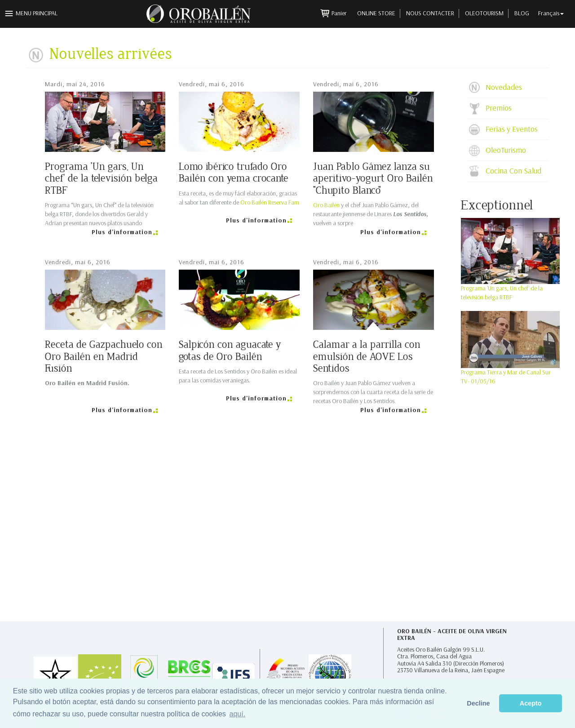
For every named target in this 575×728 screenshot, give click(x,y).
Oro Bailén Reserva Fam (270, 202)
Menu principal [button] (37, 13)
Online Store (376, 13)
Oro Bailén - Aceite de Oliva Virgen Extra (452, 635)
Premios (499, 108)
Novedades (504, 87)
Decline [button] (478, 703)
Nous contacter (430, 13)
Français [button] (551, 13)
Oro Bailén (326, 205)
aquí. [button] (237, 714)
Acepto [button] (531, 703)
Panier (340, 13)
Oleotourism (484, 13)
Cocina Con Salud (513, 171)
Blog (522, 13)
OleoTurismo (506, 150)
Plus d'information (122, 232)
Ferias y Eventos (512, 129)
